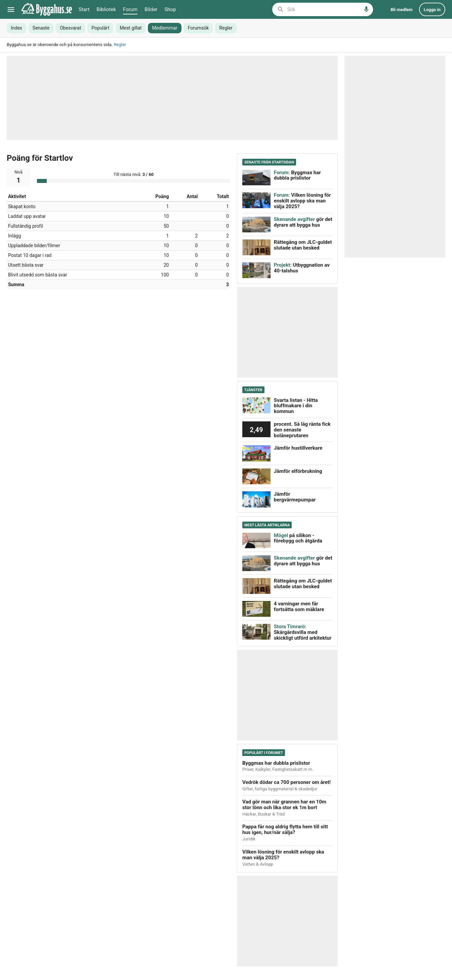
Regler (120, 45)
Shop (170, 9)
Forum (130, 9)
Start (84, 9)
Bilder (151, 9)
